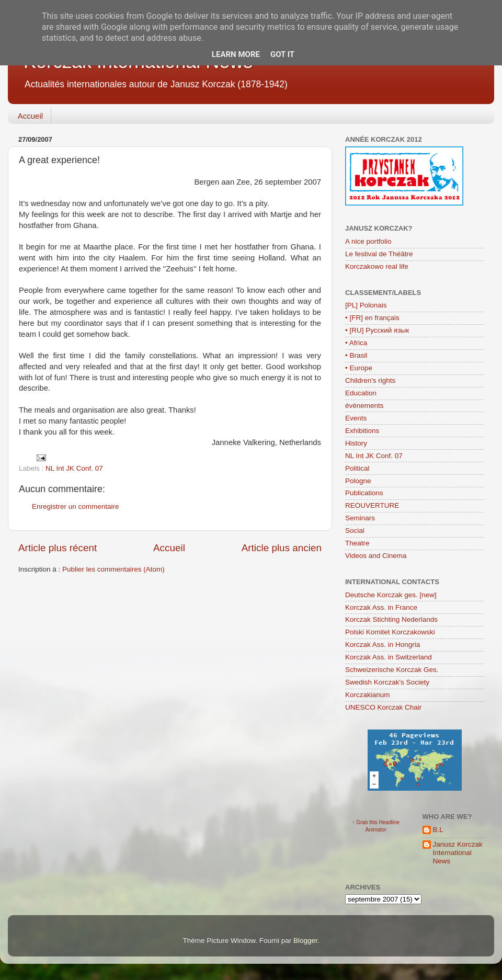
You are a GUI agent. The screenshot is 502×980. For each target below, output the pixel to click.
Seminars (360, 518)
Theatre (357, 543)
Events (356, 418)
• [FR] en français (372, 318)
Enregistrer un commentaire (76, 506)
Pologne (358, 481)
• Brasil (356, 355)
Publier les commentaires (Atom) (113, 569)
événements (364, 406)
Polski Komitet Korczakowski (390, 632)
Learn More (236, 54)
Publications (364, 493)
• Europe (359, 368)
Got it (282, 54)
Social (355, 531)
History (356, 443)
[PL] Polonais (366, 305)
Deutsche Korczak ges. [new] (391, 595)
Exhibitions (362, 431)
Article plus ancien (282, 548)
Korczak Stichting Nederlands (391, 619)
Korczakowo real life (377, 266)
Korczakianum (368, 695)
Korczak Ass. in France (381, 607)
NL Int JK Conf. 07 (74, 468)
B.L (438, 830)
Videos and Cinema (376, 556)
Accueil (30, 116)
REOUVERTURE (372, 505)
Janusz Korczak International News (458, 853)
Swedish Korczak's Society (387, 682)
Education (361, 393)
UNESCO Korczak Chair (383, 707)
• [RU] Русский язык (377, 330)
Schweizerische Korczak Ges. (392, 670)
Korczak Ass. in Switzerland (389, 657)
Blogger (305, 941)
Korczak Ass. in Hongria (383, 645)
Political (357, 468)
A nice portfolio (368, 241)
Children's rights (370, 380)
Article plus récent (58, 548)
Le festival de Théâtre (379, 254)
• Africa (356, 343)
